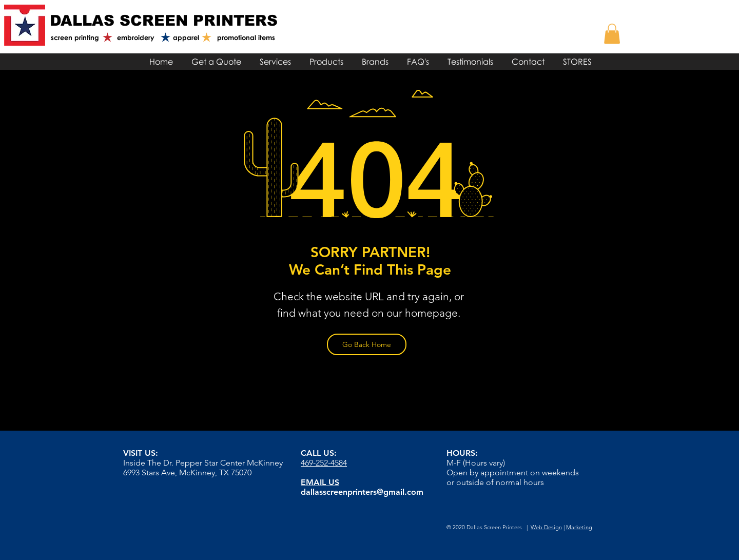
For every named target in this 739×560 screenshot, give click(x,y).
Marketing (579, 527)
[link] (612, 34)
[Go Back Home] (367, 344)
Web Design (546, 527)
